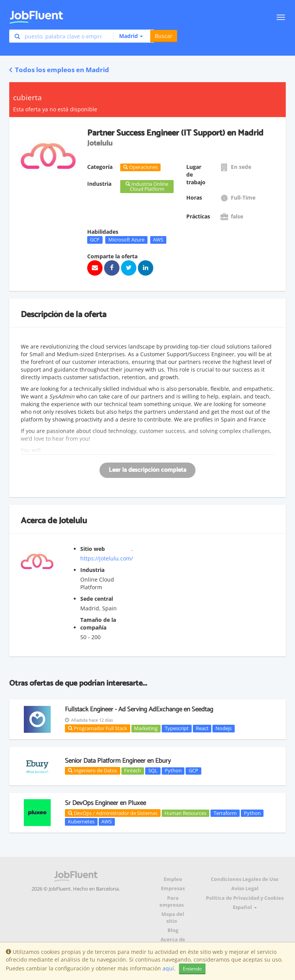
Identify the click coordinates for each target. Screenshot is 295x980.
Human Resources (185, 813)
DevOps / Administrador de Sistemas (113, 813)
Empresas (173, 888)
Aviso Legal (245, 888)
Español (245, 907)
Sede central (97, 599)
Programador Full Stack (98, 728)
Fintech (133, 771)
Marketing (146, 728)
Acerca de (173, 940)
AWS (158, 240)
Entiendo (192, 969)
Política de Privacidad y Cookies (245, 898)
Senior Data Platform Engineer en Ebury (118, 761)
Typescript (177, 728)
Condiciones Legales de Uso (245, 879)
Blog (173, 930)
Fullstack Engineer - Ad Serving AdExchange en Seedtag (139, 709)
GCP (95, 240)
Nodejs (224, 728)
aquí (168, 968)
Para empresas (172, 902)
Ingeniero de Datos (93, 770)
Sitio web (93, 549)
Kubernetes (81, 821)
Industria (92, 570)
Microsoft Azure (126, 240)
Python (173, 771)
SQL (153, 771)
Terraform (225, 813)
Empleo (173, 879)
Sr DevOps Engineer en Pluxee (105, 803)
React (202, 728)
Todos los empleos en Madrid (59, 70)
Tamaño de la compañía (98, 624)
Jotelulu (73, 521)
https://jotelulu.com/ (107, 558)
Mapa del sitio (173, 918)
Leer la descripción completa (147, 470)
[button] (128, 36)
